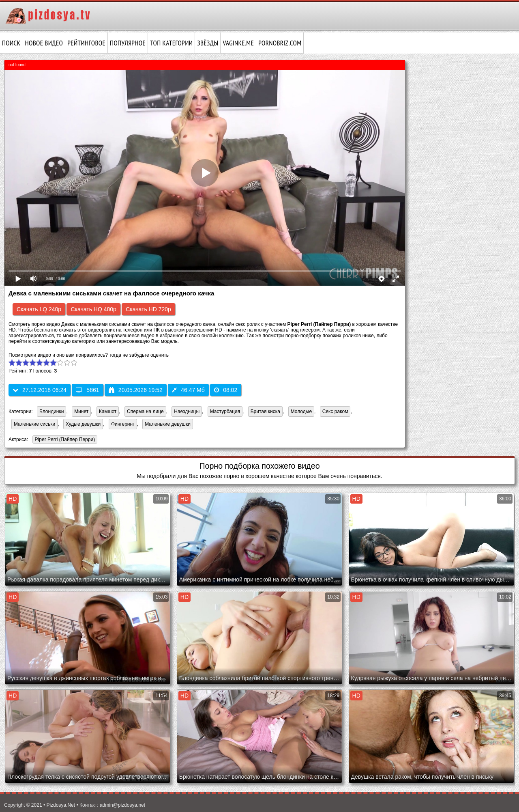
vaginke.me (238, 43)
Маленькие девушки (168, 424)
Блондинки (51, 411)
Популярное (128, 43)
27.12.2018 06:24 (40, 390)
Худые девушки (83, 424)
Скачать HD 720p (148, 309)
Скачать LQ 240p (39, 309)
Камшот (108, 411)
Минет (81, 411)
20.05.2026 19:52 (136, 390)
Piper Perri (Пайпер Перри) (64, 440)
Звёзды (208, 43)
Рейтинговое (86, 43)
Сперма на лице (145, 411)
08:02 (226, 390)
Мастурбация (225, 411)
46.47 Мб (188, 390)
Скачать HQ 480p (93, 309)
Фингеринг (123, 424)
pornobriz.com (280, 43)
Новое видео (44, 43)
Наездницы (187, 411)
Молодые (301, 411)
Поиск (11, 43)
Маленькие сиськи (34, 424)
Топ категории (171, 43)
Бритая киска (265, 411)
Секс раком (335, 411)
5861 (87, 390)
